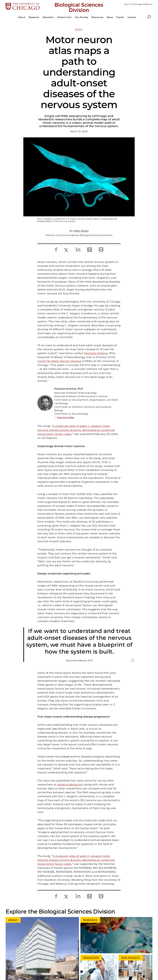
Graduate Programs (86, 941)
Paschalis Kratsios (96, 274)
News (79, 29)
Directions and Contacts (89, 962)
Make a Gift (82, 952)
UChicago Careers (86, 947)
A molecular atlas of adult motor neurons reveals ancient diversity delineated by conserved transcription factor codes (76, 351)
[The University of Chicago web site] (30, 7)
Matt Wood (81, 152)
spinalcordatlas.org (70, 706)
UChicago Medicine (87, 931)
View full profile (66, 339)
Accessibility (82, 957)
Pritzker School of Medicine (91, 936)
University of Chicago (88, 926)
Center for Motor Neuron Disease (59, 282)
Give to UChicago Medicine (138, 4)
